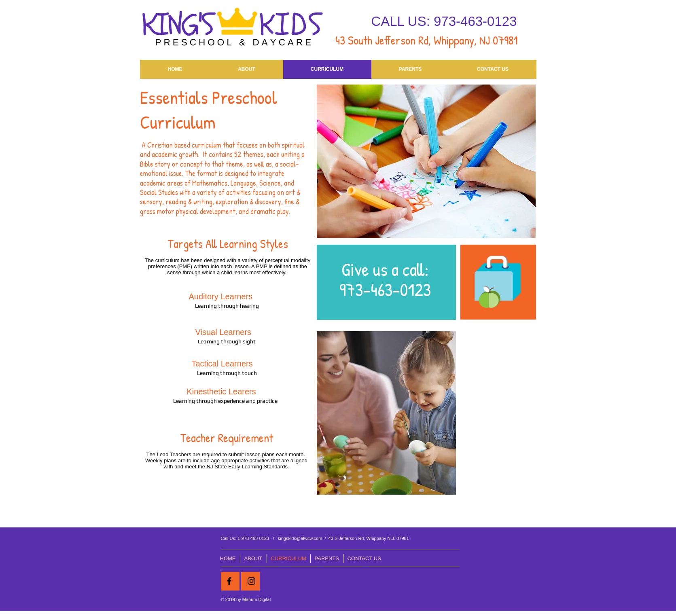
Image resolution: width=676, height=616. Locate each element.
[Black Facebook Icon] (229, 581)
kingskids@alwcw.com (300, 538)
